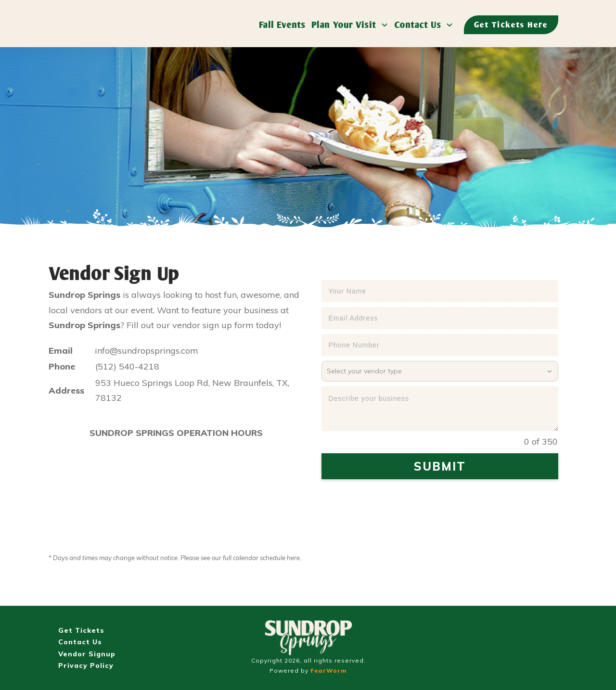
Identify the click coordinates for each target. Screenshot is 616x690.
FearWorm (329, 671)
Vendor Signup (87, 654)
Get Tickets (81, 630)
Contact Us (80, 642)
